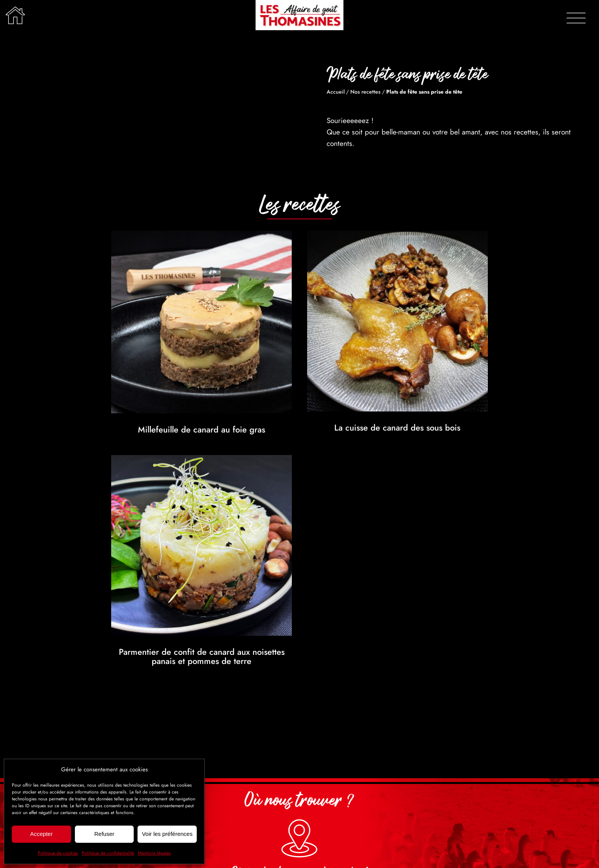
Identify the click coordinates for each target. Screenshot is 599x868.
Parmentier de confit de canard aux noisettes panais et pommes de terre (202, 656)
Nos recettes (365, 92)
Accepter (41, 834)
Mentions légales (154, 853)
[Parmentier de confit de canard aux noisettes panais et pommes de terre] (202, 461)
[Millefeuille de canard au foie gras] (202, 236)
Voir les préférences (167, 834)
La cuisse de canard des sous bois (397, 428)
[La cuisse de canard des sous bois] (397, 236)
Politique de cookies (58, 853)
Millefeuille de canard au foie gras (202, 429)
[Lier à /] (15, 15)
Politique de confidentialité (108, 853)
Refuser (104, 834)
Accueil (336, 92)
